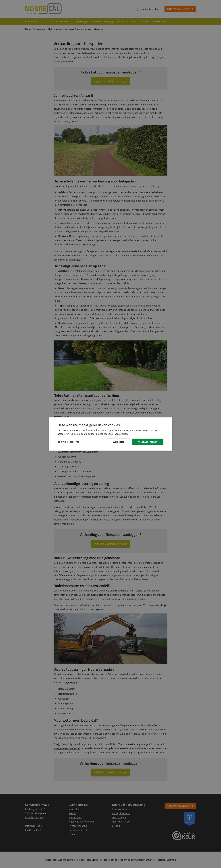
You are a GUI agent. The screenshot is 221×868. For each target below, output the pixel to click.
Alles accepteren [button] (147, 442)
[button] (68, 442)
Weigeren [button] (116, 442)
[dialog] (110, 434)
